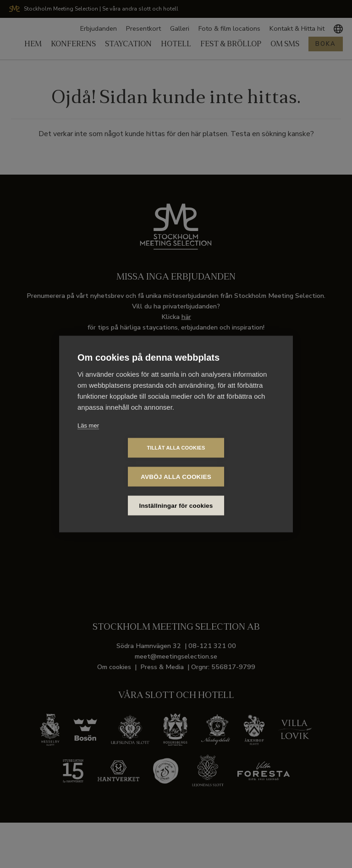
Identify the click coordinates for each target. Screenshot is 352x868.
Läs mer (88, 440)
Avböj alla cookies (229, 462)
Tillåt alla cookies (123, 462)
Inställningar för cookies (176, 491)
